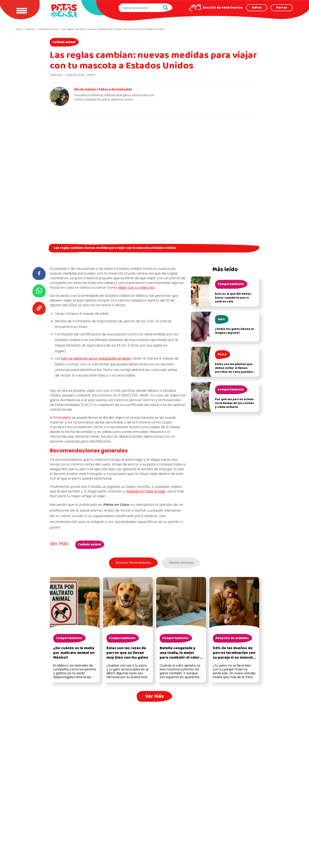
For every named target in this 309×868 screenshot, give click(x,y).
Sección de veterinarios (223, 8)
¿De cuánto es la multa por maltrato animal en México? (74, 653)
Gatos (257, 8)
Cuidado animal (64, 42)
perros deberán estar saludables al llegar (96, 358)
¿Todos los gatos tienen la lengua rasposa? (234, 331)
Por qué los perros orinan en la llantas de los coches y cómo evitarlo (235, 403)
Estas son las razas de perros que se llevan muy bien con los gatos (127, 653)
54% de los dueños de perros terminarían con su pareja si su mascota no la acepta (234, 656)
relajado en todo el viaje (145, 491)
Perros (282, 8)
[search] (142, 8)
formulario (62, 418)
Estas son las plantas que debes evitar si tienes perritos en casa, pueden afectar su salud (234, 370)
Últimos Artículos (182, 563)
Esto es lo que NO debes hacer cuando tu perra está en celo (233, 298)
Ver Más (154, 697)
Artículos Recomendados (133, 563)
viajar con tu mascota (136, 288)
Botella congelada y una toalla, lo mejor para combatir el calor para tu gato (180, 656)
